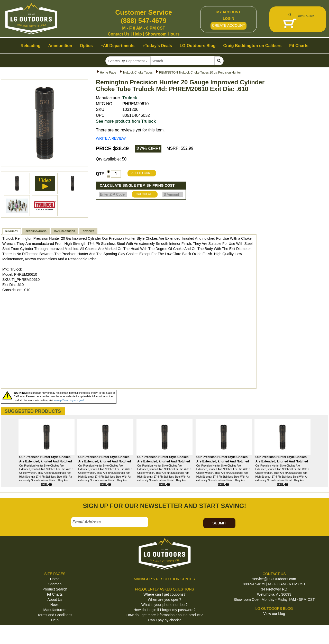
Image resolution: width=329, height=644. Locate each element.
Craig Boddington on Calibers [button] (253, 46)
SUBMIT (219, 523)
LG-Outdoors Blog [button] (198, 46)
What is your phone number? (164, 605)
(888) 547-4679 (144, 21)
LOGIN (229, 19)
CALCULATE (145, 194)
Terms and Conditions (55, 615)
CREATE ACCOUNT (229, 25)
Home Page (108, 73)
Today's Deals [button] (157, 46)
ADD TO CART (142, 173)
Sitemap (55, 584)
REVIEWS (88, 231)
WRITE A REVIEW (111, 138)
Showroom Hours (162, 34)
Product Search (55, 589)
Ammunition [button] (60, 46)
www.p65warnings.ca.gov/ (69, 400)
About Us (55, 600)
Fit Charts (55, 594)
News (55, 605)
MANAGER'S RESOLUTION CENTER (164, 579)
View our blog (274, 614)
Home (55, 579)
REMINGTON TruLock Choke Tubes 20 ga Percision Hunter (200, 73)
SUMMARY (12, 231)
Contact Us (118, 34)
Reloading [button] (30, 46)
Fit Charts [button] (299, 46)
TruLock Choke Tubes (138, 73)
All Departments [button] (118, 46)
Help (137, 34)
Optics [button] (86, 46)
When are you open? (164, 600)
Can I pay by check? (165, 620)
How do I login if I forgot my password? (164, 610)
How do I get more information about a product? (165, 615)
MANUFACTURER (65, 231)
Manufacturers (55, 610)
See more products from (126, 121)
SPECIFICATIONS (36, 231)
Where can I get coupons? (164, 594)
